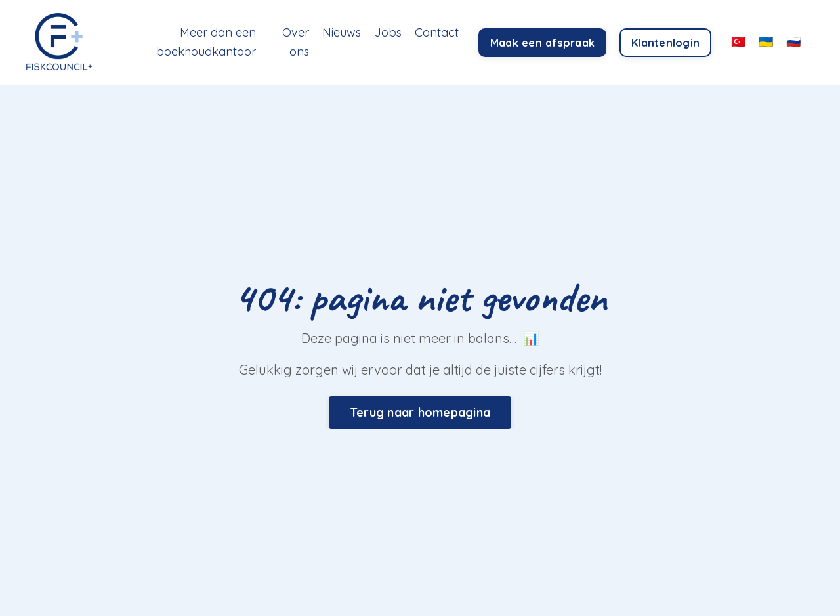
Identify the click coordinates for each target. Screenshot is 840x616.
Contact (437, 32)
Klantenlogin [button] (665, 43)
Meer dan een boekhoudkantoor (206, 42)
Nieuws (342, 32)
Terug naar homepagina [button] (420, 412)
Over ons (296, 42)
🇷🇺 (793, 42)
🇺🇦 (766, 42)
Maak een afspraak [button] (542, 43)
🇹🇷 (738, 42)
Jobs (388, 32)
